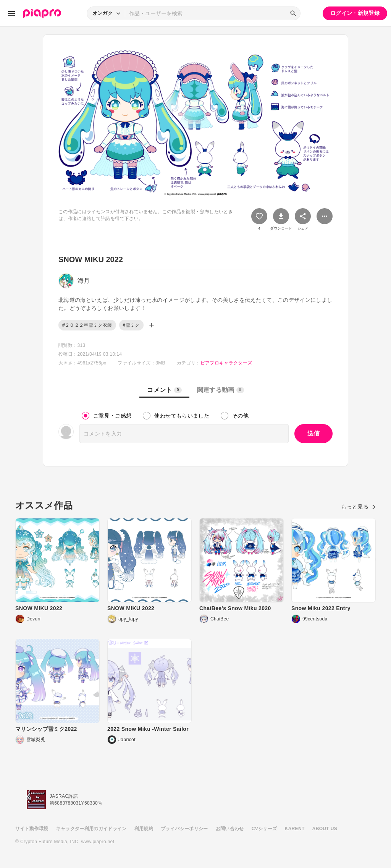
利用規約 (144, 829)
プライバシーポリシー (184, 829)
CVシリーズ (264, 829)
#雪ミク (131, 325)
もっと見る (358, 507)
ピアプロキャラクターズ (226, 363)
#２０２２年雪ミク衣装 (87, 325)
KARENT (295, 829)
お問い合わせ (230, 829)
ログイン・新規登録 (355, 13)
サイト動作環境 (32, 829)
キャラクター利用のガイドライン (91, 829)
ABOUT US (325, 829)
